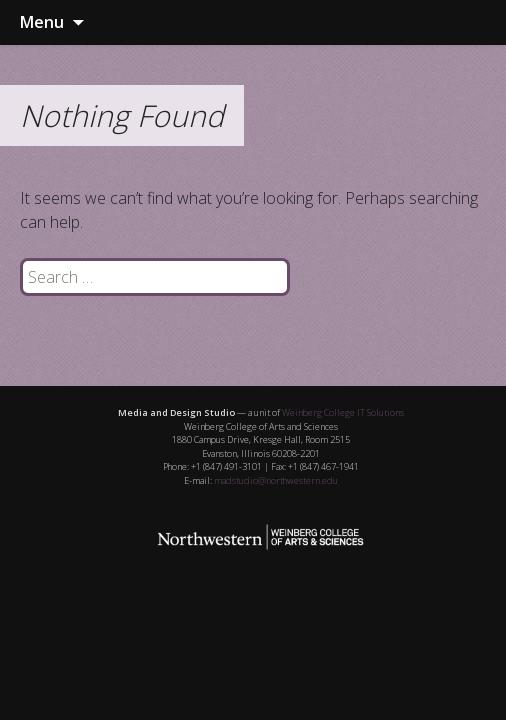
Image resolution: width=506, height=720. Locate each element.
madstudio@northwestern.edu (276, 480)
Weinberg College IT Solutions (343, 412)
